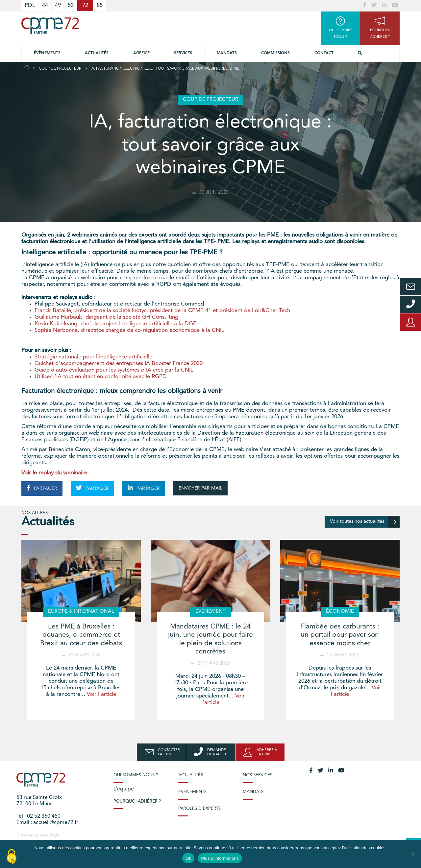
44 (45, 5)
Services (183, 53)
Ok (188, 858)
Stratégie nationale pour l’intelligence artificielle (93, 357)
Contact (324, 53)
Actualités (97, 53)
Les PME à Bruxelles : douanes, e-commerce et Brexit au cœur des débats (81, 635)
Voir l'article (101, 694)
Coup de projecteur (60, 69)
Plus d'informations (220, 858)
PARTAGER (42, 488)
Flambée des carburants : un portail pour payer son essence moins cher (340, 635)
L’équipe (124, 789)
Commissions (275, 53)
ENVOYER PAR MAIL (200, 488)
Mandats (227, 53)
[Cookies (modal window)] (12, 857)
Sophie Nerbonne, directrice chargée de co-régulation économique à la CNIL (129, 330)
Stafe (55, 835)
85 (100, 5)
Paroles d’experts (199, 809)
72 (85, 5)
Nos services (258, 775)
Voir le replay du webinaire (54, 473)
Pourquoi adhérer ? (137, 801)
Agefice (141, 53)
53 (71, 5)
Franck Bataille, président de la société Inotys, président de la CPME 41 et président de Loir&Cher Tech (162, 311)
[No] (413, 854)
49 (58, 5)
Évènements (47, 53)
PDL (30, 5)
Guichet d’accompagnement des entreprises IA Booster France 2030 (119, 364)
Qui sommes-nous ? (136, 775)
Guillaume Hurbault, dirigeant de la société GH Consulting (106, 317)
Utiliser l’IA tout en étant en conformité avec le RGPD (101, 377)
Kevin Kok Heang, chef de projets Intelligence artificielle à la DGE (115, 324)
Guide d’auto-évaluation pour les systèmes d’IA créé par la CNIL (114, 370)
